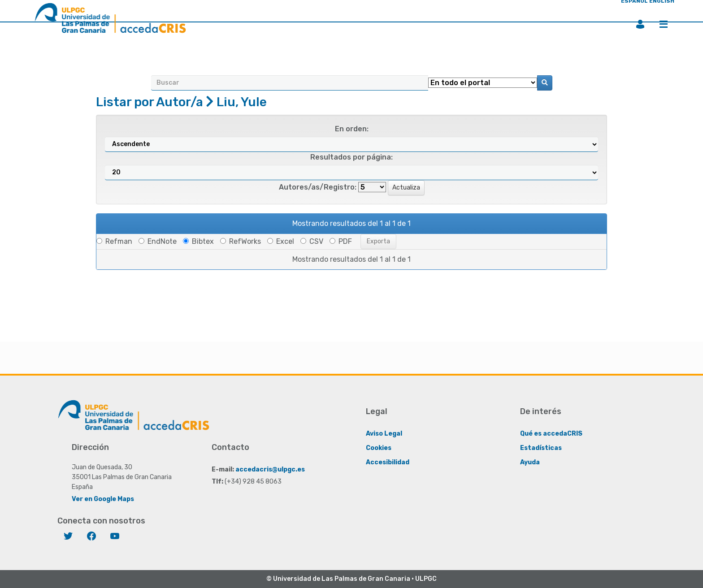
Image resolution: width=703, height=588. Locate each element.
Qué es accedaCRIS (551, 434)
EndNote (158, 241)
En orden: (352, 129)
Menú (664, 24)
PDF (341, 241)
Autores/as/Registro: (318, 187)
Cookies (379, 448)
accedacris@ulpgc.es (270, 469)
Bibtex (198, 241)
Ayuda (530, 462)
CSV (312, 241)
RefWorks (241, 241)
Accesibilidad (388, 462)
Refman (114, 241)
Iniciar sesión (640, 24)
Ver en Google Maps (103, 499)
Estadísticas (541, 448)
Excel (281, 241)
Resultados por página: (351, 157)
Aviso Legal (384, 434)
